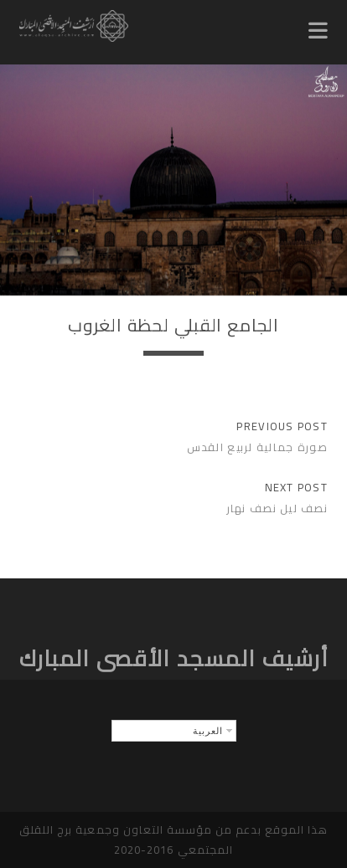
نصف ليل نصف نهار (277, 508)
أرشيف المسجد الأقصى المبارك (174, 658)
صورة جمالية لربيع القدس (257, 447)
